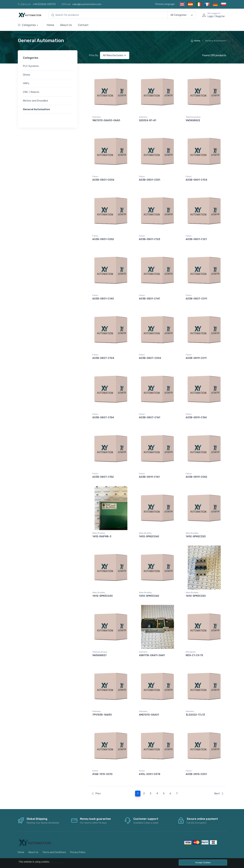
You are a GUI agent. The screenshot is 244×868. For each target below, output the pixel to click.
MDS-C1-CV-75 (194, 655)
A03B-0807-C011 (196, 299)
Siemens (97, 117)
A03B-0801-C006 (103, 180)
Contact (83, 25)
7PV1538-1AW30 (102, 715)
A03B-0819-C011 (196, 358)
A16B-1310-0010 (102, 774)
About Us (66, 25)
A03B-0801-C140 (103, 299)
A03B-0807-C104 (103, 358)
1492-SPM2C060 (149, 537)
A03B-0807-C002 (150, 358)
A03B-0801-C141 (149, 299)
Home (50, 25)
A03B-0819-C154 (196, 418)
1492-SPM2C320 (196, 537)
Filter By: (94, 55)
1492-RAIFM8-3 (102, 537)
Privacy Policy (78, 852)
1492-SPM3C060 (149, 596)
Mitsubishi (191, 652)
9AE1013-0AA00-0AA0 (106, 120)
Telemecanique (193, 117)
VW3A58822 (193, 120)
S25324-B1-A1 (148, 120)
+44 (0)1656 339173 (44, 4)
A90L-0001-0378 (150, 774)
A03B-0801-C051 (150, 180)
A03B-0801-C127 (196, 239)
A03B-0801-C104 (196, 180)
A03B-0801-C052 (103, 239)
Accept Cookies (203, 862)
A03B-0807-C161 (150, 418)
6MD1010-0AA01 (149, 715)
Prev (96, 793)
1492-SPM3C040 (103, 596)
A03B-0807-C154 (103, 418)
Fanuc (95, 176)
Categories (27, 25)
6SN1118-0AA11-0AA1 (152, 655)
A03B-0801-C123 (150, 239)
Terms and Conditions (54, 852)
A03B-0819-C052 (196, 477)
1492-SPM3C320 (196, 596)
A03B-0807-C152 (103, 477)
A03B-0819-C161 (149, 477)
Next (219, 793)
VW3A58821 (99, 655)
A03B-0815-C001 (196, 774)
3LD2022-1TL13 (195, 715)
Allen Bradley (99, 533)
